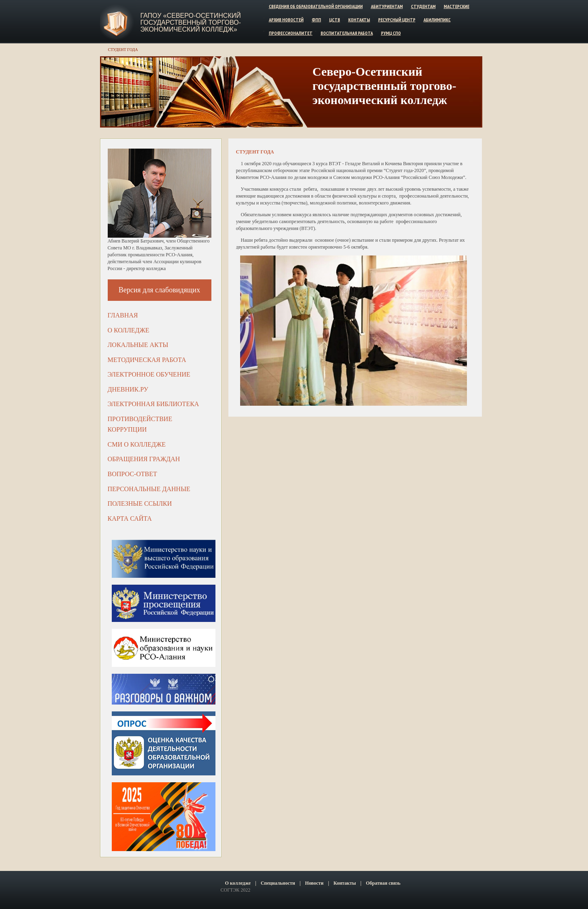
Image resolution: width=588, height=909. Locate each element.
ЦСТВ (335, 20)
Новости (314, 883)
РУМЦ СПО (391, 33)
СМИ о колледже (137, 444)
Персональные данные (149, 489)
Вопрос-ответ (132, 474)
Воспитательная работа (347, 33)
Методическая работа (147, 360)
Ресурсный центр (397, 20)
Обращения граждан (144, 459)
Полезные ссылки (140, 503)
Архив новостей (286, 20)
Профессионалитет (291, 33)
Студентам (423, 6)
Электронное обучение (149, 374)
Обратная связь (383, 883)
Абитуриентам (387, 6)
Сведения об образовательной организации (316, 6)
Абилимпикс (437, 20)
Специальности (278, 883)
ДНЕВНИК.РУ (128, 389)
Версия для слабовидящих (160, 290)
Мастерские (457, 6)
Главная (123, 315)
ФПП (316, 20)
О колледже (129, 330)
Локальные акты (138, 345)
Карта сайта (130, 518)
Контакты (359, 20)
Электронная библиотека (153, 404)
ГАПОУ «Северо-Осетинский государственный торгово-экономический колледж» (191, 22)
